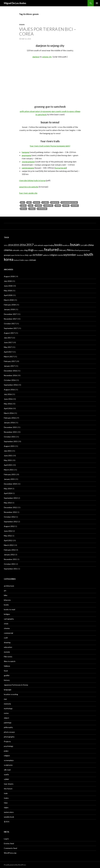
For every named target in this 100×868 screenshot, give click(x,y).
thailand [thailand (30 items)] (16, 260)
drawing (7, 642)
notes (6, 713)
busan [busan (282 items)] (75, 245)
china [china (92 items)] (91, 245)
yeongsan (42, 209)
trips (6, 803)
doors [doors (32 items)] (36, 250)
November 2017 (10, 319)
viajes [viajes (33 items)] (27, 260)
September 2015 (11, 441)
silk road (7, 770)
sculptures (8, 765)
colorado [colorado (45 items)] (16, 250)
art (5, 591)
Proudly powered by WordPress (15, 865)
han (31, 206)
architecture (9, 586)
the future (8, 789)
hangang (26, 152)
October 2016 (10, 380)
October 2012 (10, 517)
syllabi (6, 779)
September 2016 (11, 385)
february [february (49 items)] (63, 250)
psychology (9, 746)
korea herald (61, 168)
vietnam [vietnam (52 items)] (32, 260)
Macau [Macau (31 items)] (22, 255)
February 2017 (10, 361)
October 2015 (10, 437)
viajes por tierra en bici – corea (48, 31)
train (6, 793)
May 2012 (8, 536)
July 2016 (8, 394)
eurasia (7, 652)
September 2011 (11, 569)
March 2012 (9, 545)
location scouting (11, 694)
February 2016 (10, 418)
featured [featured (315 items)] (51, 249)
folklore (7, 666)
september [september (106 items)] (70, 255)
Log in (6, 839)
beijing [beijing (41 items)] (51, 245)
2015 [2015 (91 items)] (16, 245)
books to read (10, 609)
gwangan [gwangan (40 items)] (7, 255)
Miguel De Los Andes (15, 3)
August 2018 (9, 276)
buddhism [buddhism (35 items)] (66, 245)
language (8, 690)
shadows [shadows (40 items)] (80, 255)
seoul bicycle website (29, 187)
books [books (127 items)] (58, 245)
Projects (7, 741)
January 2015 (9, 479)
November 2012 (10, 512)
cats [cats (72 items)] (85, 245)
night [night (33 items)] (31, 255)
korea (39, 206)
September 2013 (11, 498)
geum (24, 206)
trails (32, 209)
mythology (8, 708)
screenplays (9, 760)
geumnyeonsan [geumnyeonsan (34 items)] (85, 250)
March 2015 (9, 470)
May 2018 (8, 291)
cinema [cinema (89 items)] (8, 250)
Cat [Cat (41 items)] (81, 245)
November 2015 (10, 432)
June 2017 (8, 342)
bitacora (7, 600)
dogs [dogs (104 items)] (31, 250)
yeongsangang (28, 162)
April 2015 (8, 465)
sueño (6, 774)
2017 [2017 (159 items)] (30, 245)
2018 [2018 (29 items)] (36, 245)
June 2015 (8, 456)
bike (29, 202)
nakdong (49, 206)
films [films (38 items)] (73, 250)
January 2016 (9, 423)
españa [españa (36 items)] (41, 250)
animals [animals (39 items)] (40, 245)
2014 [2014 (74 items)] (11, 245)
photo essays (9, 732)
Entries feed (9, 843)
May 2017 (8, 347)
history (7, 680)
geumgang (26, 155)
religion (7, 756)
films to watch (10, 661)
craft (6, 638)
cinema (7, 628)
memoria (7, 704)
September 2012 (11, 522)
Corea (45, 202)
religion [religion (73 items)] (53, 255)
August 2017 (9, 333)
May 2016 (8, 404)
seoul (24, 209)
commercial (8, 633)
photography (9, 737)
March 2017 (9, 357)
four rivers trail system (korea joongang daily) (50, 146)
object (7, 718)
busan (37, 202)
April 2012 (8, 540)
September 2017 (11, 328)
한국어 (7, 822)
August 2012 (9, 526)
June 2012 (8, 531)
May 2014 (8, 489)
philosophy (8, 727)
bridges (7, 614)
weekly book (9, 817)
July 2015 (8, 451)
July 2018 (8, 281)
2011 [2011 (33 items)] (6, 245)
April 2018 (8, 295)
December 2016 (10, 371)
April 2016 (8, 408)
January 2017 (9, 366)
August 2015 (9, 446)
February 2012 (10, 550)
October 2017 (10, 324)
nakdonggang (28, 168)
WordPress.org (10, 853)
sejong (75, 206)
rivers (66, 206)
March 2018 (9, 300)
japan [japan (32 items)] (13, 255)
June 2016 (8, 399)
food (6, 671)
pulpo (6, 751)
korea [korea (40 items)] (17, 255)
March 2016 (9, 413)
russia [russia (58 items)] (60, 255)
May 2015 (8, 460)
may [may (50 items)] (27, 255)
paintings (8, 723)
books (6, 605)
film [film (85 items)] (69, 250)
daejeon (36, 57)
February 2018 (10, 305)
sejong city (47, 57)
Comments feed (10, 848)
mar (5, 699)
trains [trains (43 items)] (22, 260)
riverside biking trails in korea (32, 180)
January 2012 (9, 555)
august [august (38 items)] (46, 245)
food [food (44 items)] (77, 250)
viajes (22, 25)
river (58, 206)
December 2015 (10, 427)
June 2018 (8, 286)
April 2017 (8, 352)
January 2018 (9, 309)
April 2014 (8, 493)
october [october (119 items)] (38, 255)
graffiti (7, 675)
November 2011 (10, 559)
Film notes (8, 657)
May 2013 (8, 503)
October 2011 (10, 564)
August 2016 (9, 390)
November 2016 (10, 375)
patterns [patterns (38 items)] (46, 255)
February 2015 (10, 474)
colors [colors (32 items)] (22, 250)
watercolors (9, 812)
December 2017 (10, 314)
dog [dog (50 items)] (26, 250)
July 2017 (8, 338)
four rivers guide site (28, 193)
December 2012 (10, 507)
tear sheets (9, 784)
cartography (9, 619)
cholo (6, 624)
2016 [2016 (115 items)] (23, 245)
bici (23, 202)
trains (6, 798)
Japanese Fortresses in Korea (16, 685)
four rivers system (69, 202)
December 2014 (10, 484)
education (8, 647)
